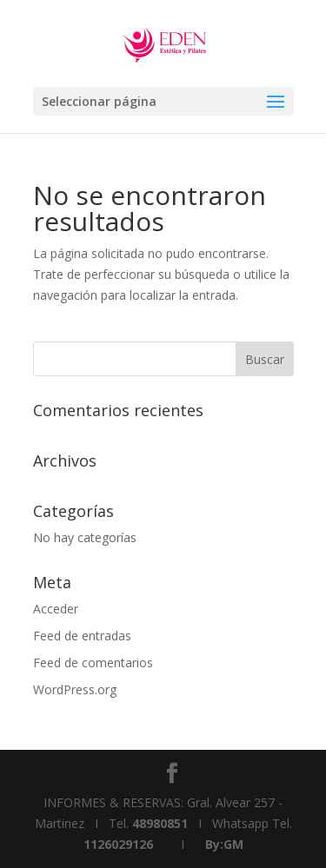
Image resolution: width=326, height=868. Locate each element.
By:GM (224, 844)
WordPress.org (75, 689)
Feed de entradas (82, 636)
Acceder (56, 609)
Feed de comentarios (93, 663)
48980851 (160, 823)
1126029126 (118, 844)
